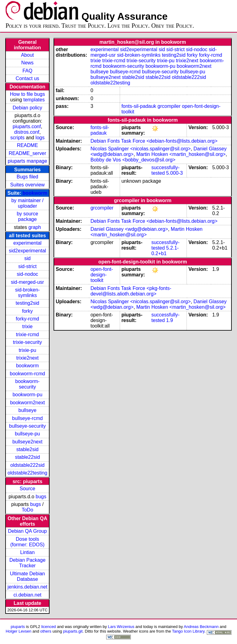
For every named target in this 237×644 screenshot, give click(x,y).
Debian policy (27, 108)
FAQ (27, 71)
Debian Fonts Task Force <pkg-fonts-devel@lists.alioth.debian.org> (131, 291)
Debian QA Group (27, 531)
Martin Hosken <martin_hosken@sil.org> (181, 154)
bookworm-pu (28, 395)
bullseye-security (28, 426)
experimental (27, 243)
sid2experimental (28, 251)
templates (34, 100)
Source (28, 489)
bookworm (35, 193)
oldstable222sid (28, 465)
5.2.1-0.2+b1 (165, 251)
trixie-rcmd (28, 334)
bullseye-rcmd (27, 418)
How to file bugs (27, 94)
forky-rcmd (27, 319)
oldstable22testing (28, 473)
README (27, 145)
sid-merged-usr (27, 282)
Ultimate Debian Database (27, 576)
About (27, 55)
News (27, 63)
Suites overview (27, 185)
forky (28, 311)
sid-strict (27, 266)
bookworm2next (28, 403)
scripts (18, 138)
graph (35, 227)
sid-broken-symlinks (27, 293)
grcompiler (169, 106)
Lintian (28, 552)
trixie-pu (28, 350)
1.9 (170, 320)
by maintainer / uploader (28, 203)
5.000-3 (175, 173)
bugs (41, 497)
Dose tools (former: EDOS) (28, 542)
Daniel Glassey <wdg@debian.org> (129, 229)
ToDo (27, 510)
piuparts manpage (27, 161)
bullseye (28, 410)
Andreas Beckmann (201, 627)
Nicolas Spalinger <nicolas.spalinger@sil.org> (141, 149)
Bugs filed (27, 177)
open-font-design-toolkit (102, 275)
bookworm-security (28, 384)
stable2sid (27, 449)
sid (27, 258)
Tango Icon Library (188, 631)
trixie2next (28, 358)
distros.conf (27, 132)
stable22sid (28, 457)
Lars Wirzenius (121, 627)
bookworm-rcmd (28, 374)
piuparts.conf (27, 126)
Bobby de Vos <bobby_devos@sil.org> (133, 160)
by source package (27, 216)
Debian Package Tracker (27, 563)
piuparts (18, 627)
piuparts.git (73, 631)
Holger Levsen (18, 631)
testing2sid (28, 303)
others (46, 631)
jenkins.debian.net (28, 587)
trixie (27, 326)
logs (40, 138)
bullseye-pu (27, 434)
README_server (27, 153)
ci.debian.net (28, 595)
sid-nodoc (27, 274)
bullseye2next (27, 442)
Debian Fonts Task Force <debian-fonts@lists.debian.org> (154, 141)
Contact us (27, 78)
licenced (49, 627)
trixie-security (27, 342)
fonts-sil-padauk (139, 106)
